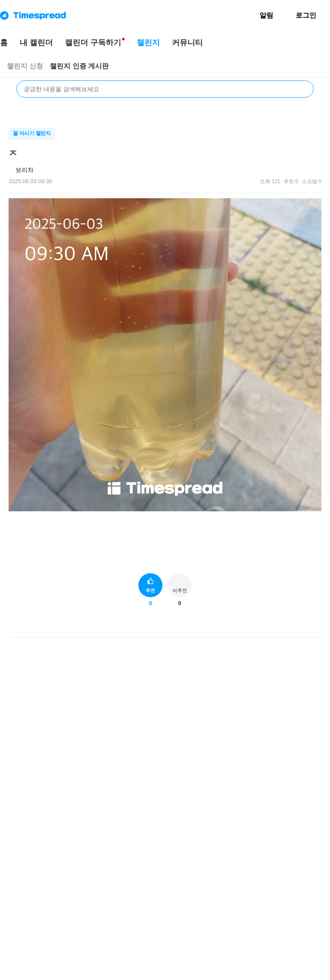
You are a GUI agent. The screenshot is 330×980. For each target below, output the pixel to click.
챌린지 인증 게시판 (79, 66)
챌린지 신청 (25, 66)
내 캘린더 (36, 43)
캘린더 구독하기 (93, 43)
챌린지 (148, 43)
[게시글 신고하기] (314, 625)
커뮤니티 (187, 43)
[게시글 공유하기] (300, 625)
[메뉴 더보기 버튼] (318, 152)
